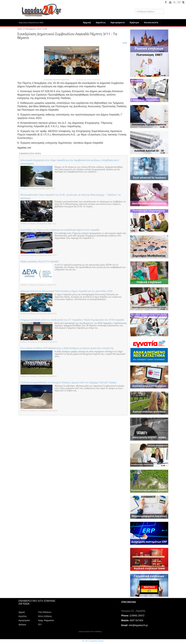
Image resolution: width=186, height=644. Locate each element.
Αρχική (87, 22)
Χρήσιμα (134, 22)
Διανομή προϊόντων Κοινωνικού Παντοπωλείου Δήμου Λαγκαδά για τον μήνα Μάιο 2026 (66, 291)
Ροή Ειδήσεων (45, 612)
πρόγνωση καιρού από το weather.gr (90, 632)
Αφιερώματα (118, 22)
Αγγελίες (101, 22)
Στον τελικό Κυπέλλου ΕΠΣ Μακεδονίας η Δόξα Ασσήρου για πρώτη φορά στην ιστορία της (67, 348)
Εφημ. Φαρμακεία (46, 620)
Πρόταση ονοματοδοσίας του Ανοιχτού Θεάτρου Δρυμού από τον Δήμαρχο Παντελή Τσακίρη (68, 382)
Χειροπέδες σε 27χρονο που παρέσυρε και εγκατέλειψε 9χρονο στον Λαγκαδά (60, 230)
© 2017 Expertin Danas (93, 641)
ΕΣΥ (40, 624)
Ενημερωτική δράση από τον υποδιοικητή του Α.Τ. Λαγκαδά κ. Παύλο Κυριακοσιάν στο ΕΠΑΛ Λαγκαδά (72, 320)
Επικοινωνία (151, 22)
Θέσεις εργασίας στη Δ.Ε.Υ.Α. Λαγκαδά (40, 261)
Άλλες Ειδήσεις (45, 616)
